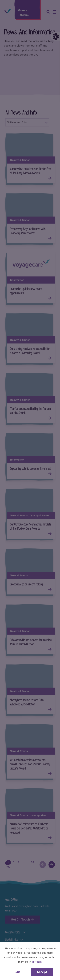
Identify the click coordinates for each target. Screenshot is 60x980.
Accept (42, 972)
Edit (17, 972)
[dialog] (30, 490)
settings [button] (37, 962)
